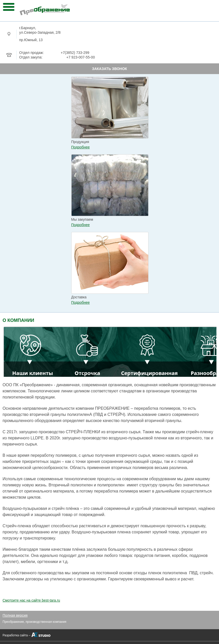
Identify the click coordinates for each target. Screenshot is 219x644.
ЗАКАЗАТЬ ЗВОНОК (109, 69)
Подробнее (81, 147)
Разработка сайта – (16, 635)
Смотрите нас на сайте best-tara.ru (31, 600)
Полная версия (15, 615)
